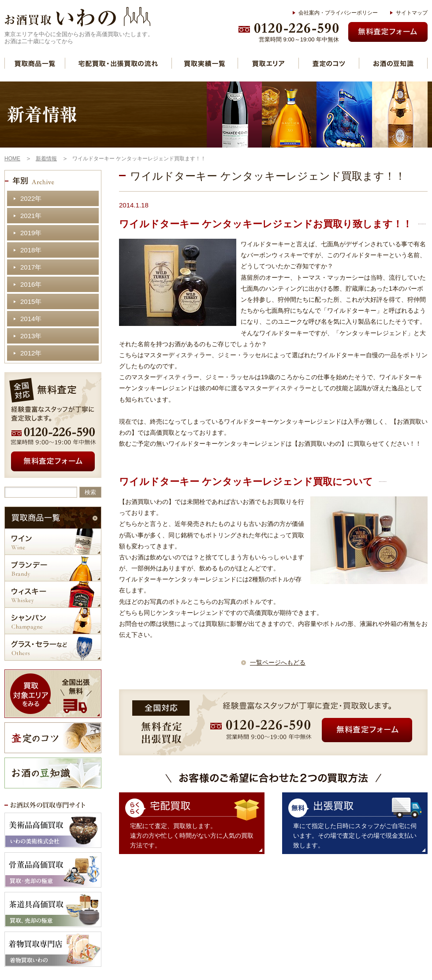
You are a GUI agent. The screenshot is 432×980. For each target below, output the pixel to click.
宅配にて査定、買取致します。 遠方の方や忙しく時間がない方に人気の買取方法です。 (192, 836)
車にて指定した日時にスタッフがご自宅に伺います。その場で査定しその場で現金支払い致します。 (355, 836)
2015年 (31, 301)
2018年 (31, 250)
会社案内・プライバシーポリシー (338, 13)
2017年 (31, 267)
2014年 (31, 319)
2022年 (31, 198)
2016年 (31, 284)
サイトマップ (412, 13)
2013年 (31, 336)
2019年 (31, 233)
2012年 (31, 353)
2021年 (31, 216)
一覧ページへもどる (278, 662)
